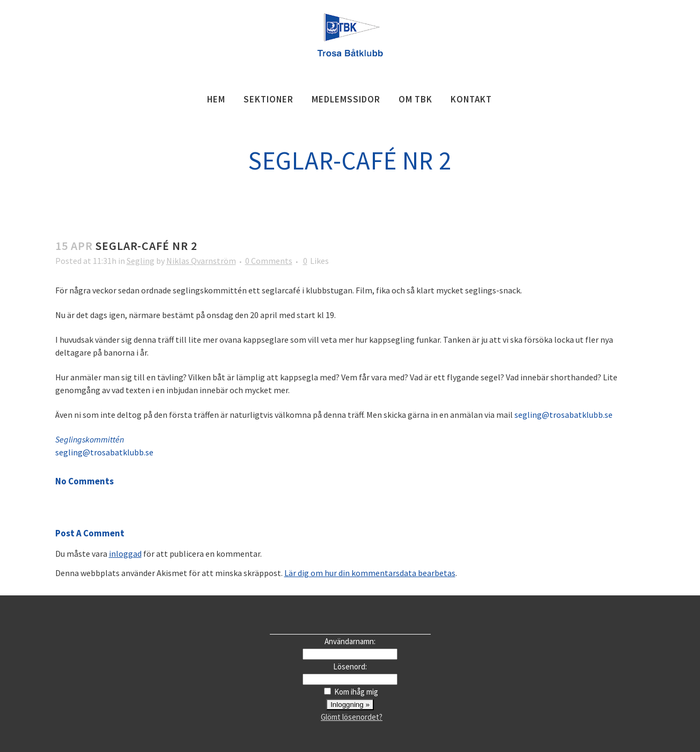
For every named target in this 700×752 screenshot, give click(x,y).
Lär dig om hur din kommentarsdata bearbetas (370, 573)
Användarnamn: (350, 641)
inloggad (125, 554)
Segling (141, 261)
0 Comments (269, 261)
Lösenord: (350, 666)
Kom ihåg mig (356, 692)
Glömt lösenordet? (352, 717)
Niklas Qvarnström (201, 261)
